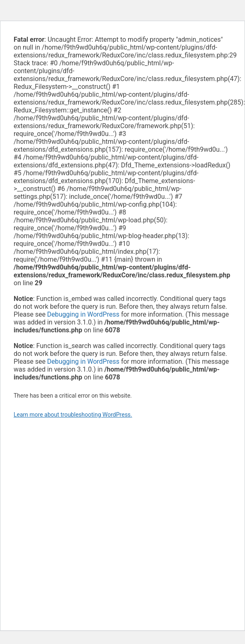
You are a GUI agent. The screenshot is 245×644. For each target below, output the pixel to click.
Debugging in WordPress (83, 314)
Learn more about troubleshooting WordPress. (73, 415)
